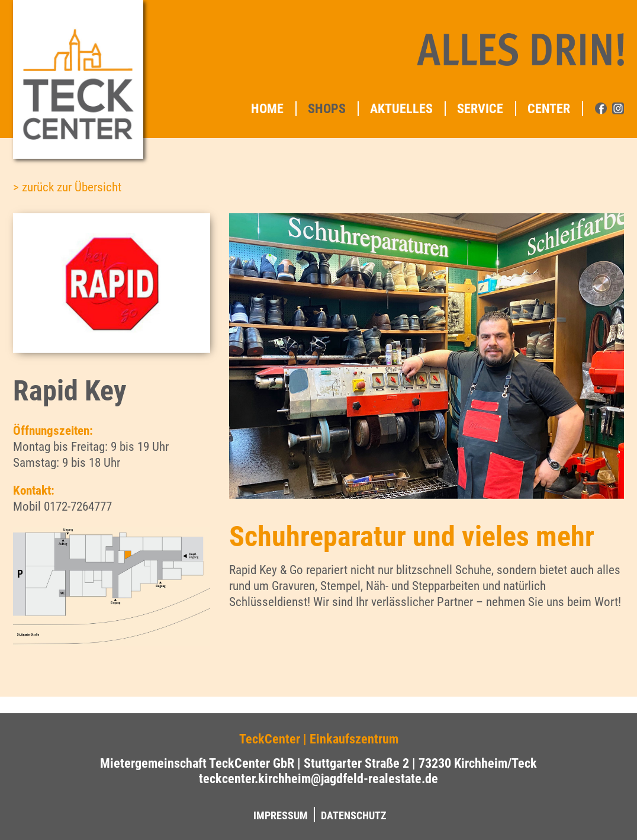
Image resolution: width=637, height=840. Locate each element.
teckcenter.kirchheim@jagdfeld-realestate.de (318, 778)
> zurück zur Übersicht (67, 187)
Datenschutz (354, 816)
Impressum (281, 816)
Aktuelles (401, 109)
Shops (327, 109)
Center (549, 109)
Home (267, 109)
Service (480, 109)
